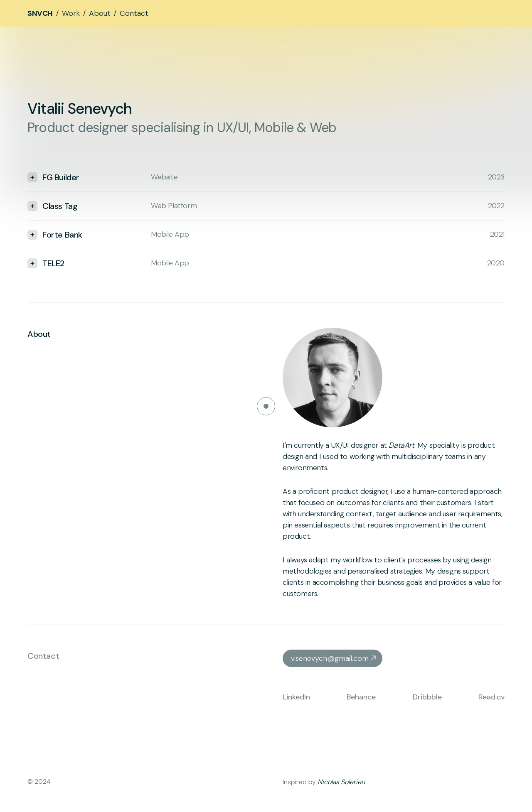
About (100, 13)
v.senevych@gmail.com (330, 658)
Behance (361, 697)
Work (71, 13)
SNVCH (40, 13)
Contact (134, 13)
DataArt (401, 445)
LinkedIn (296, 697)
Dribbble (427, 697)
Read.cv (491, 697)
